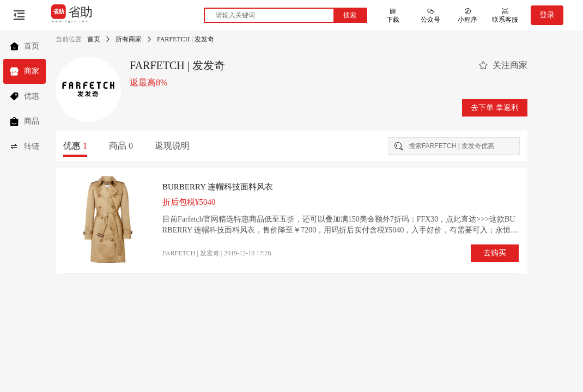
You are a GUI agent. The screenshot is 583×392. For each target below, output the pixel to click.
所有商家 (129, 39)
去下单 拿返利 (495, 108)
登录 (547, 15)
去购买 (495, 253)
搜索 (350, 15)
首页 (94, 39)
